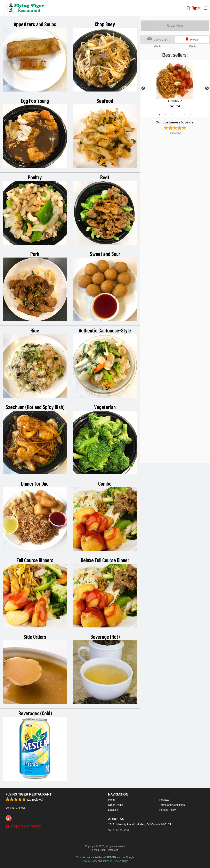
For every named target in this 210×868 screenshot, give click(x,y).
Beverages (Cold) (35, 713)
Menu (111, 800)
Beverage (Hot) (105, 636)
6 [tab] (190, 115)
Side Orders (35, 636)
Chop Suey (105, 24)
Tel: (119, 830)
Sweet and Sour (105, 254)
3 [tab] (172, 115)
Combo (105, 483)
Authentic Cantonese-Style (105, 330)
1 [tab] (160, 115)
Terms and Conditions (172, 805)
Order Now (175, 25)
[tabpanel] (175, 88)
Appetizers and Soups (35, 24)
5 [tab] (184, 115)
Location (113, 810)
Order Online (116, 805)
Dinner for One (35, 483)
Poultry (35, 177)
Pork (35, 254)
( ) (197, 8)
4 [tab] (178, 115)
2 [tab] (166, 115)
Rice (35, 330)
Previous (143, 88)
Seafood (105, 101)
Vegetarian (105, 407)
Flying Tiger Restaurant (29, 794)
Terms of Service (112, 861)
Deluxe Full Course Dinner (105, 560)
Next (207, 88)
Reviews (164, 800)
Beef (105, 177)
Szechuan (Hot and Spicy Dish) (35, 407)
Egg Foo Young (35, 101)
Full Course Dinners (35, 560)
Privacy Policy (168, 810)
